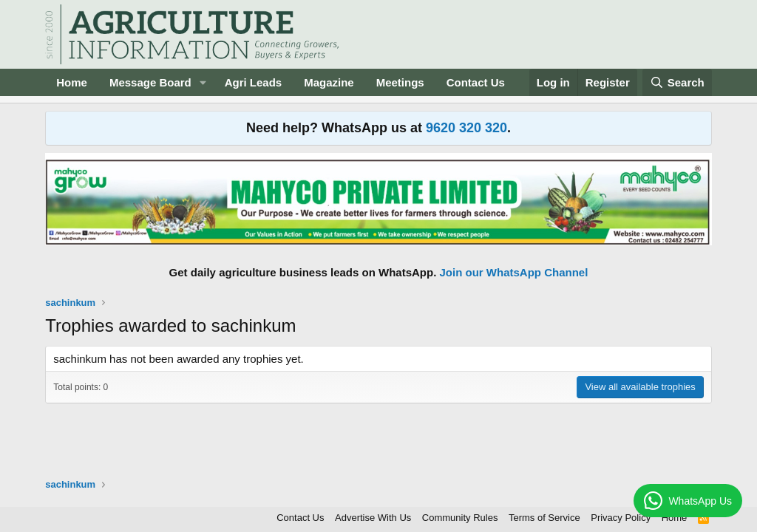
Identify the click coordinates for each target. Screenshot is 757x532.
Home (72, 82)
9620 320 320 (466, 128)
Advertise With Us (373, 518)
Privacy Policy (621, 518)
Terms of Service (544, 518)
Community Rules (460, 518)
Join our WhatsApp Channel (514, 272)
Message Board (150, 82)
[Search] (677, 82)
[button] (203, 82)
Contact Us (476, 82)
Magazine (329, 82)
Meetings (400, 82)
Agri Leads (254, 82)
